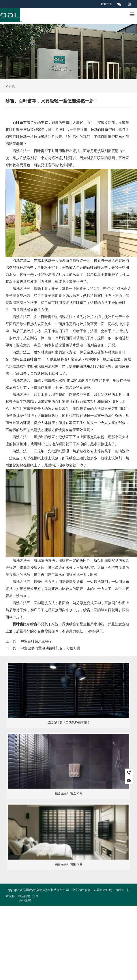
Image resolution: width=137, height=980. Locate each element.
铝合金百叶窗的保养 (69, 864)
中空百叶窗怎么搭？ (36, 641)
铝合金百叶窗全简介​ (69, 793)
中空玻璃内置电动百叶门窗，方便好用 (51, 648)
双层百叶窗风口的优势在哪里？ (69, 723)
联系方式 (106, 4)
